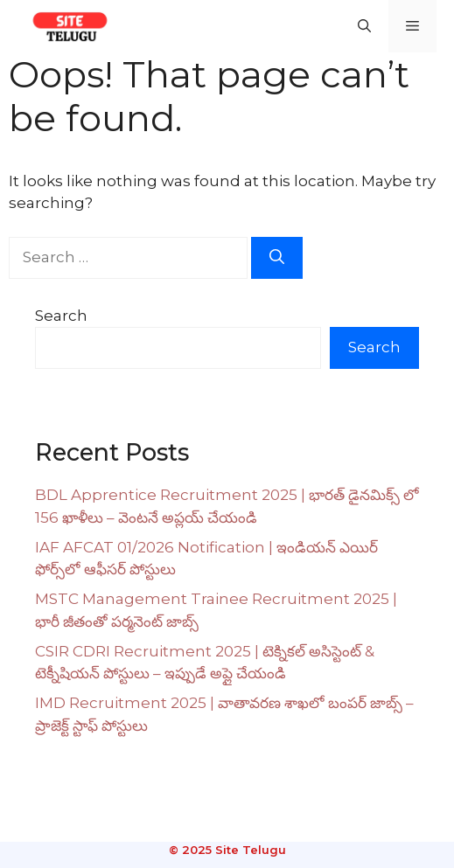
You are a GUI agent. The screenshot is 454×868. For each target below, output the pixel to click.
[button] (364, 26)
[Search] (277, 258)
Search (61, 316)
